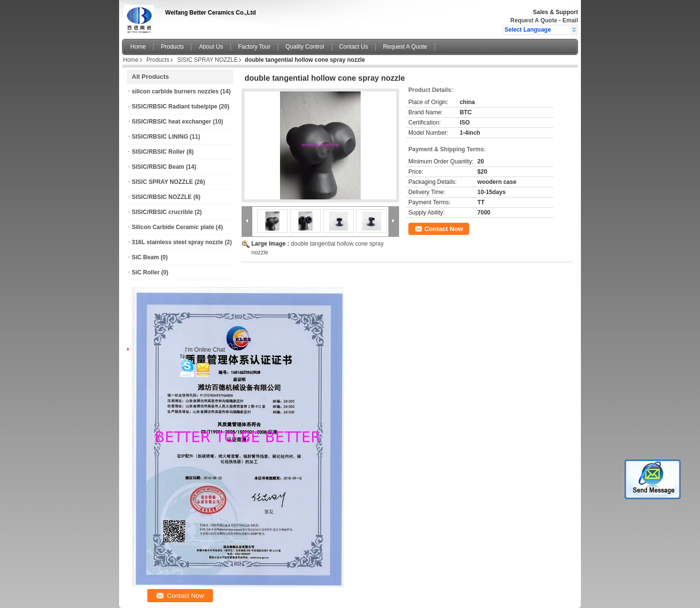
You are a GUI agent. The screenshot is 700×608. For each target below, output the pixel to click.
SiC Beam (145, 257)
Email (570, 20)
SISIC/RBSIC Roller (158, 152)
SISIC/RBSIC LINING (160, 137)
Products (172, 47)
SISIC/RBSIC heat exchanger (171, 122)
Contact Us (354, 47)
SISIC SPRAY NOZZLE (207, 60)
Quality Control (305, 47)
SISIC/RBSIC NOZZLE (162, 197)
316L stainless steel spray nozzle (177, 242)
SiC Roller (146, 272)
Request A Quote (534, 20)
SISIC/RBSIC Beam (158, 167)
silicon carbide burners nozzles (175, 91)
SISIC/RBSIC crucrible (162, 212)
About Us (211, 47)
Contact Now (444, 229)
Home (138, 47)
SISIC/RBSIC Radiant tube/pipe (175, 107)
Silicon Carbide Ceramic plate (173, 227)
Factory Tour (254, 47)
